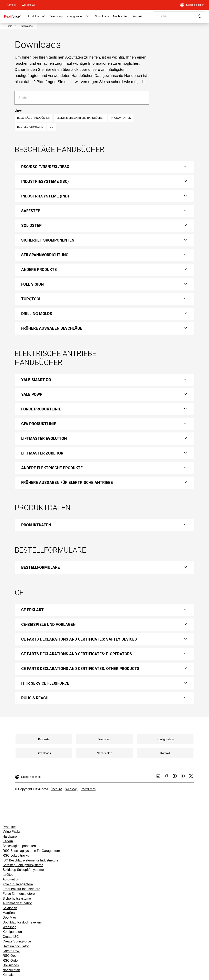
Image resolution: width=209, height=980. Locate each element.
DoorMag (9, 917)
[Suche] (142, 98)
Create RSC (11, 951)
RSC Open (11, 956)
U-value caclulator (16, 946)
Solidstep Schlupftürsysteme (23, 870)
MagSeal (9, 913)
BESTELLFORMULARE (30, 127)
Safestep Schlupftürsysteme (23, 865)
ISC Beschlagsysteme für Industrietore (31, 860)
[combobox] (179, 16)
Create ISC (11, 937)
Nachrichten (121, 16)
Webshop (56, 16)
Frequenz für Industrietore (21, 889)
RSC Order (11, 961)
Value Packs (12, 832)
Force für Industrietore (19, 894)
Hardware (10, 836)
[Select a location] (192, 5)
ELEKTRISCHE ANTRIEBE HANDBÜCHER (80, 118)
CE (52, 127)
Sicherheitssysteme (17, 899)
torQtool (8, 875)
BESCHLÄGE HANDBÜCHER (34, 118)
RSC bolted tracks (16, 855)
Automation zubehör (17, 903)
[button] (43, 16)
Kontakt (137, 16)
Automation (11, 879)
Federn (8, 841)
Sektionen (10, 908)
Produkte (33, 16)
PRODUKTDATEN (121, 118)
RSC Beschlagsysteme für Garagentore (31, 851)
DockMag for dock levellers (22, 922)
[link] (11, 5)
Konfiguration (75, 16)
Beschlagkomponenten (19, 846)
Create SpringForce (17, 941)
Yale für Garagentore (18, 884)
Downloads (102, 16)
